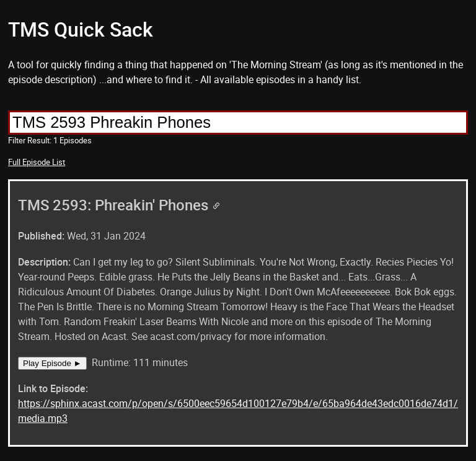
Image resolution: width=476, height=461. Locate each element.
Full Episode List (37, 162)
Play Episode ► (52, 363)
